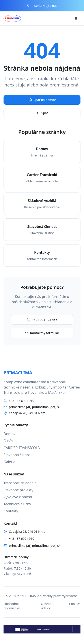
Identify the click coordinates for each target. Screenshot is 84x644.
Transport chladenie (20, 483)
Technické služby (17, 504)
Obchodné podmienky (12, 606)
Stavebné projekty (18, 490)
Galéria (9, 462)
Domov (9, 434)
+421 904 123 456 (42, 320)
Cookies (75, 604)
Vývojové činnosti (18, 497)
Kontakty (11, 511)
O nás (8, 441)
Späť (42, 113)
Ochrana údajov (47, 606)
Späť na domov (42, 100)
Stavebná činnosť (18, 455)
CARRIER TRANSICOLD (22, 448)
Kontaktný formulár (42, 333)
